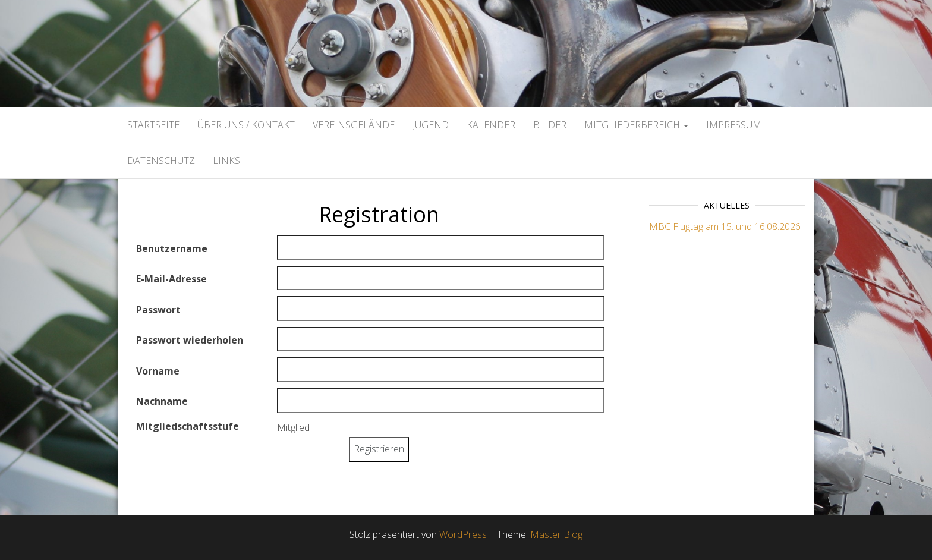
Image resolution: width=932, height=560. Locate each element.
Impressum (734, 125)
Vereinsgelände (354, 125)
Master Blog (556, 534)
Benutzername (172, 248)
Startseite (153, 125)
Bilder (550, 125)
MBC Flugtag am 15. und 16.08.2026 (725, 226)
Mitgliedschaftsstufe (188, 426)
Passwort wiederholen (190, 340)
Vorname (158, 371)
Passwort (158, 310)
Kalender (491, 125)
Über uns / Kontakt (246, 125)
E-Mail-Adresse (171, 279)
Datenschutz (161, 161)
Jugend (431, 125)
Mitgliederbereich (636, 125)
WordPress (463, 534)
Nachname (162, 401)
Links (226, 161)
